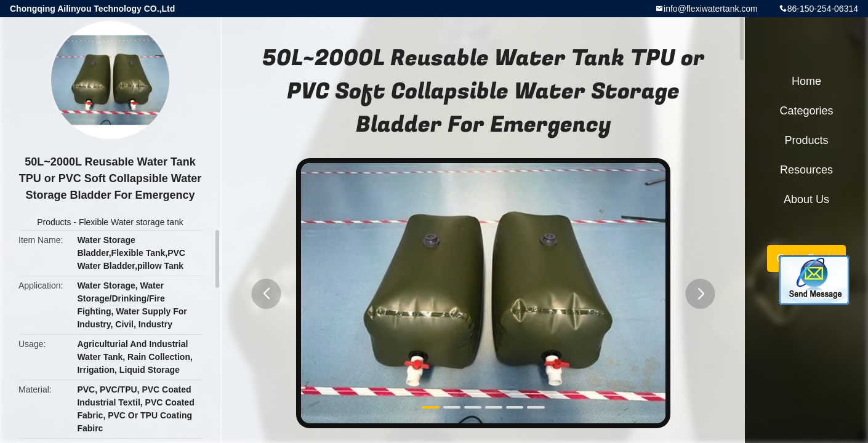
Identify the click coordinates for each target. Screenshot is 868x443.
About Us (806, 199)
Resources (806, 170)
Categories (806, 111)
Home (806, 81)
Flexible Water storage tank (131, 222)
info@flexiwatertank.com (711, 9)
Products (54, 222)
